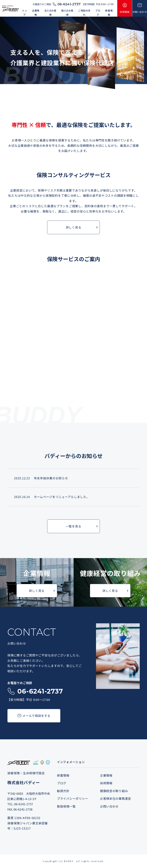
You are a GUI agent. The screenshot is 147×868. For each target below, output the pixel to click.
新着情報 (109, 13)
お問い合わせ (109, 807)
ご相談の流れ (84, 13)
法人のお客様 (50, 13)
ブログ (98, 13)
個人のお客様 (67, 13)
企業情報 (36, 13)
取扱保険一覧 (66, 807)
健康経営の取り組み (114, 791)
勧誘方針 (63, 791)
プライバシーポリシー (73, 799)
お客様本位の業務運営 (116, 799)
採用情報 (106, 783)
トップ (24, 13)
